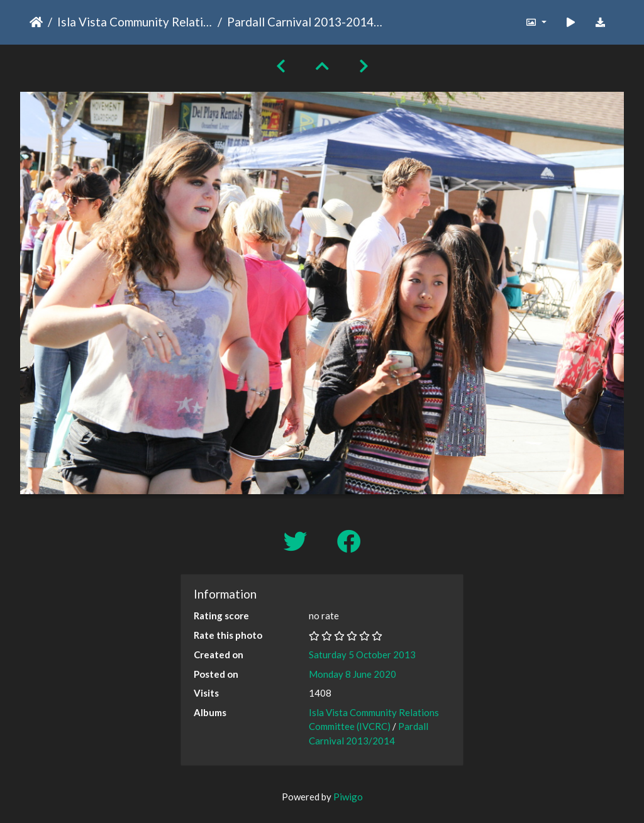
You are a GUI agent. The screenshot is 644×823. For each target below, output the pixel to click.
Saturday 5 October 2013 (362, 655)
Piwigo (348, 797)
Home (36, 22)
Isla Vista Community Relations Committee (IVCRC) (135, 22)
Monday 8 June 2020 (353, 674)
